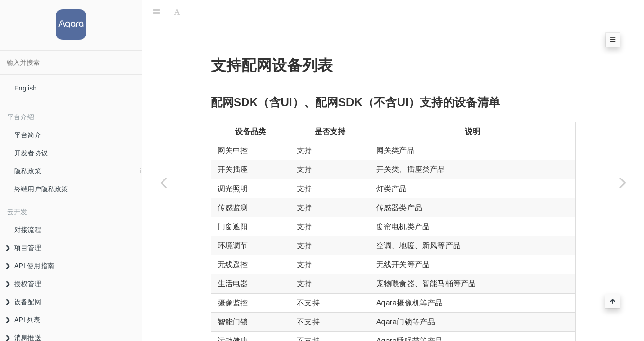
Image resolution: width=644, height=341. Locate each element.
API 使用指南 (30, 266)
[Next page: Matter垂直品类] (623, 182)
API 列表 (23, 320)
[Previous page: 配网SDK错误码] (163, 182)
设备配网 (23, 302)
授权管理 (23, 284)
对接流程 (28, 230)
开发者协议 (31, 153)
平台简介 (28, 135)
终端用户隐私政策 (41, 189)
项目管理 (23, 248)
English (25, 88)
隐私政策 (28, 171)
